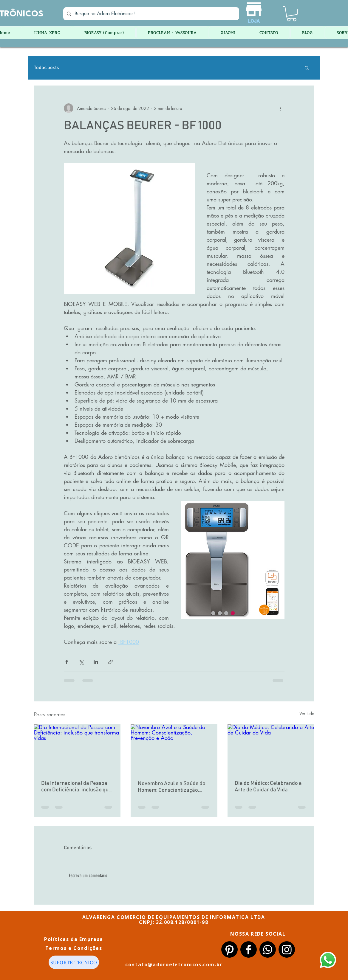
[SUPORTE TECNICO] (74, 962)
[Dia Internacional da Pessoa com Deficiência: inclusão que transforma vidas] (77, 749)
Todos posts (47, 68)
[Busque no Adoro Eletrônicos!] (151, 14)
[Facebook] (249, 949)
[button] (292, 14)
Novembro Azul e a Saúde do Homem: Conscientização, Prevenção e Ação (172, 787)
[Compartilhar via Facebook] (67, 662)
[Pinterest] (229, 949)
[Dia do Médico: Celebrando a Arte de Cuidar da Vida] (271, 749)
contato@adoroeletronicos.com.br (174, 965)
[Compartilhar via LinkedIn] (96, 662)
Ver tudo (307, 713)
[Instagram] (287, 949)
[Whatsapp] (268, 949)
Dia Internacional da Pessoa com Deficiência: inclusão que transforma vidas (76, 787)
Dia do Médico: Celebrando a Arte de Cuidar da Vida (268, 787)
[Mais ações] (281, 108)
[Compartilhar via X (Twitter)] (81, 662)
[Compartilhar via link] (110, 662)
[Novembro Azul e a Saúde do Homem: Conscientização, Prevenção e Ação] (174, 749)
